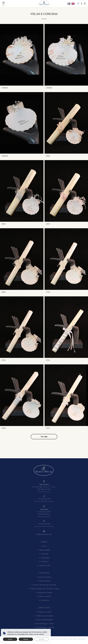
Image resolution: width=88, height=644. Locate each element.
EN (73, 4)
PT (69, 4)
